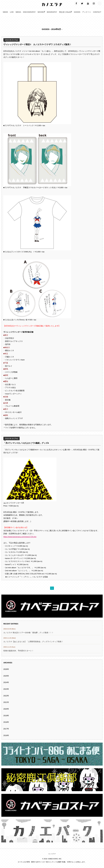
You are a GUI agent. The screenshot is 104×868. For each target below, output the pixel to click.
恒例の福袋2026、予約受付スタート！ (18, 652)
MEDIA (18, 13)
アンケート (87, 13)
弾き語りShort (65, 13)
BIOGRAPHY (52, 13)
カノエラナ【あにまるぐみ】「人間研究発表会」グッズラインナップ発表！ (33, 643)
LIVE (12, 13)
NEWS (5, 13)
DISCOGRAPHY (29, 13)
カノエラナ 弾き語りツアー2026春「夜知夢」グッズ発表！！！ (28, 634)
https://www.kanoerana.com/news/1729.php (20, 538)
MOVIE (41, 13)
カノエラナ (52, 855)
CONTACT (97, 13)
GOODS (77, 13)
